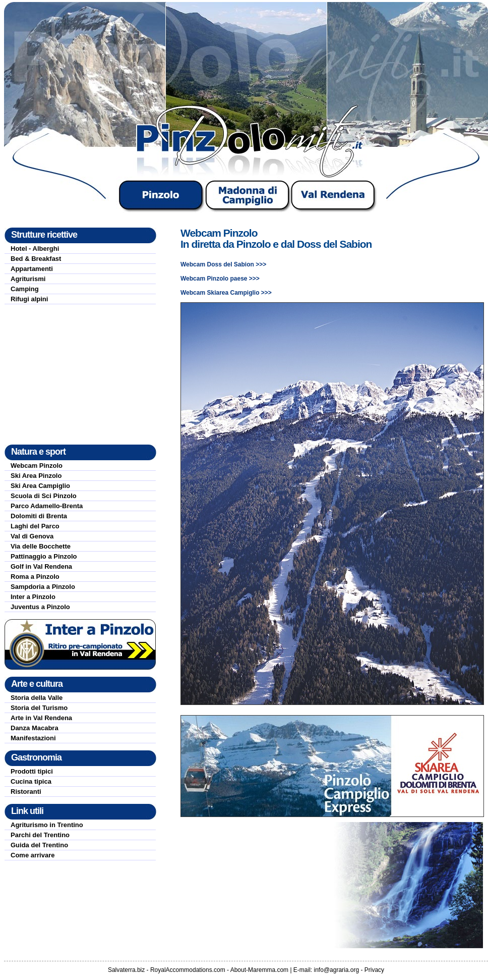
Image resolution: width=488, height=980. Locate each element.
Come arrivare (33, 855)
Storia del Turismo (39, 708)
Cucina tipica (31, 781)
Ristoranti (26, 792)
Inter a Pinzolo (33, 597)
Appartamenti (32, 269)
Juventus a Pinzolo (40, 607)
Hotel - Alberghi (35, 249)
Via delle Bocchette (41, 546)
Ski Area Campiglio (40, 486)
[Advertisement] (80, 374)
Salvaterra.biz (126, 970)
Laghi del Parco (35, 526)
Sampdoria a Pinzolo (43, 587)
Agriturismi (28, 279)
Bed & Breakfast (36, 259)
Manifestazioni (33, 738)
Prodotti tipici (32, 771)
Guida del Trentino (39, 845)
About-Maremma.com (259, 970)
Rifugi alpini (29, 299)
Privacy (374, 970)
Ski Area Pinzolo (36, 476)
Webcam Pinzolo (37, 466)
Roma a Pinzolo (35, 577)
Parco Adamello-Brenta (47, 506)
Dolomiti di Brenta (39, 516)
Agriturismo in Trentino (47, 825)
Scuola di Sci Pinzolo (44, 496)
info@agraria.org (337, 970)
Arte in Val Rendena (41, 718)
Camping (25, 289)
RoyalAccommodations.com (188, 970)
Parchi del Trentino (40, 835)
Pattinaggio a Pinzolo (44, 556)
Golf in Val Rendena (41, 566)
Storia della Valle (37, 698)
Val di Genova (32, 536)
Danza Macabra (35, 728)
